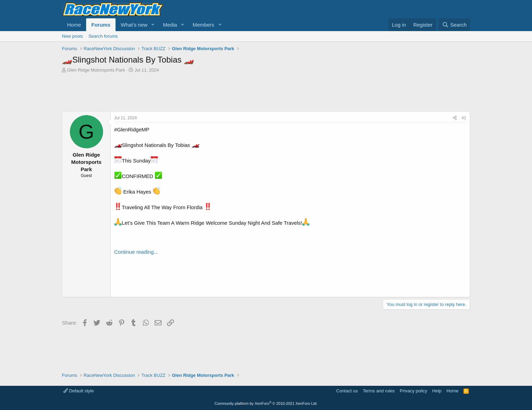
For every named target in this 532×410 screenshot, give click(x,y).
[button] (153, 25)
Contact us (347, 391)
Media (170, 25)
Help (437, 391)
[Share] (455, 118)
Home (74, 25)
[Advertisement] (266, 92)
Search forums (103, 36)
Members (204, 25)
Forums (101, 25)
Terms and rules (379, 391)
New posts (72, 36)
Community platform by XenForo (266, 403)
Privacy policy (414, 391)
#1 (464, 118)
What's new (134, 25)
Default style (79, 391)
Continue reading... (136, 252)
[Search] (454, 25)
